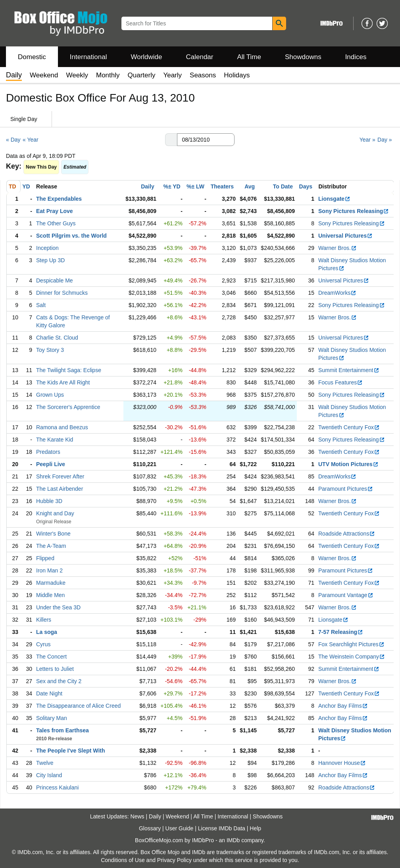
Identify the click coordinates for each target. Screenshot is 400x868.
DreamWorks (337, 293)
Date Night (49, 693)
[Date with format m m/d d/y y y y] (206, 140)
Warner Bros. (337, 248)
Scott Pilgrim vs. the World (71, 236)
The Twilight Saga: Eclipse (69, 370)
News (137, 816)
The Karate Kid (55, 440)
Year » (367, 140)
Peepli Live (51, 464)
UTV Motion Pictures (348, 464)
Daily (147, 186)
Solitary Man (52, 718)
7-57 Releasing (341, 632)
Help (255, 828)
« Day (13, 140)
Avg (250, 186)
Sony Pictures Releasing (354, 211)
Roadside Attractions (347, 534)
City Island (49, 775)
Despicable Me (55, 280)
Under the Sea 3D (58, 607)
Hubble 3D (49, 501)
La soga (47, 632)
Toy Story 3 (50, 350)
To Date (283, 186)
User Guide (180, 828)
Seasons (203, 75)
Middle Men (50, 595)
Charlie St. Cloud (57, 338)
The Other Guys (56, 223)
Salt (41, 305)
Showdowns (303, 57)
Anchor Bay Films (343, 706)
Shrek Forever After (60, 476)
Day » (385, 140)
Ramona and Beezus (62, 427)
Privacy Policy (174, 860)
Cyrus (43, 644)
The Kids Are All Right (63, 382)
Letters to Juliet (55, 669)
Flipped (45, 558)
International (88, 57)
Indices (356, 57)
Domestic (32, 57)
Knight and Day (55, 513)
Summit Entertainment (349, 370)
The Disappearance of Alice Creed (78, 706)
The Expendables (59, 199)
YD (26, 186)
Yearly (172, 75)
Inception (47, 248)
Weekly (77, 75)
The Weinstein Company (352, 657)
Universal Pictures (345, 236)
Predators (48, 452)
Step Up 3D (50, 260)
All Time (249, 57)
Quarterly (142, 75)
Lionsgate (334, 199)
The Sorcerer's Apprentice (68, 407)
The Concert (51, 657)
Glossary (150, 828)
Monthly (108, 75)
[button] (171, 140)
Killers (44, 620)
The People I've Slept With (71, 751)
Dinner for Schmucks (62, 293)
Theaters (222, 186)
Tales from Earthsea (62, 730)
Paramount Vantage (346, 595)
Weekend (44, 75)
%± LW (195, 186)
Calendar (200, 57)
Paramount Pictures (346, 489)
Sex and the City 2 (59, 681)
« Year (31, 140)
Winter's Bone (53, 534)
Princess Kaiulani (57, 787)
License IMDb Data (222, 828)
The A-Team (51, 546)
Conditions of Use (123, 860)
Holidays (237, 75)
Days (306, 186)
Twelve (45, 763)
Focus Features (340, 382)
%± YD (172, 186)
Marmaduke (51, 583)
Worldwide (146, 57)
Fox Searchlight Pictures (351, 644)
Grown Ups (50, 395)
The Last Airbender (60, 489)
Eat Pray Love (55, 211)
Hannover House (342, 763)
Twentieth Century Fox (349, 427)
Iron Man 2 (49, 570)
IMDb (233, 840)
